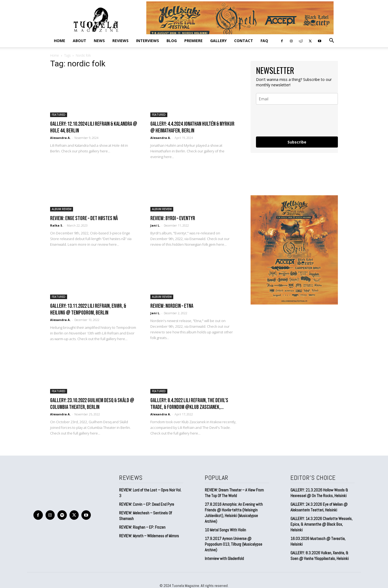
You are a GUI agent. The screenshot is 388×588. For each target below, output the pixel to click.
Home (60, 41)
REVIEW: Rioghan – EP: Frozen (142, 527)
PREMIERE (193, 41)
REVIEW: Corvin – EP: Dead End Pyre (147, 504)
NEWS (99, 41)
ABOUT (79, 41)
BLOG (172, 41)
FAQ (264, 41)
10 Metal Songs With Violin (225, 530)
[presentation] (297, 121)
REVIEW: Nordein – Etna (172, 306)
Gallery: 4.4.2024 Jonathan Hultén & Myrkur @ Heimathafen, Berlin (192, 127)
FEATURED (59, 115)
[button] (331, 41)
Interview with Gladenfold (224, 558)
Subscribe (297, 142)
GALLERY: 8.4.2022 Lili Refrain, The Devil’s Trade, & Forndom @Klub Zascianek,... (189, 404)
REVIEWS (120, 41)
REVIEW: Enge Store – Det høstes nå (84, 218)
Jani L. (155, 225)
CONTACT (244, 41)
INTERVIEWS (148, 41)
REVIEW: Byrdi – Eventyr (173, 218)
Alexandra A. (60, 138)
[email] (297, 99)
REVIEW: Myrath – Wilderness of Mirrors (149, 536)
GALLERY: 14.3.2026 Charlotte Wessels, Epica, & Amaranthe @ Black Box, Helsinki (321, 524)
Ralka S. (57, 225)
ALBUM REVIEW (62, 209)
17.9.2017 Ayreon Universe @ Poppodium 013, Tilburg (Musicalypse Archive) (233, 544)
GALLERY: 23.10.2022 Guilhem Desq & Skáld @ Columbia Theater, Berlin (92, 404)
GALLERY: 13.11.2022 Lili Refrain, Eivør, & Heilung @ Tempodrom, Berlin (88, 309)
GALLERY (218, 41)
